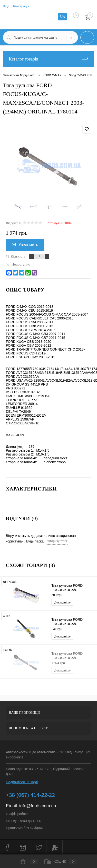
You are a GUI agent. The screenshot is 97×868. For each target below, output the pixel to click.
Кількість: (19, 256)
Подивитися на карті (22, 782)
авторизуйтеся (57, 541)
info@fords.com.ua (38, 806)
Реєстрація (21, 6)
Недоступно (18, 264)
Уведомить (25, 245)
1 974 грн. (59, 663)
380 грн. (57, 595)
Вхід (6, 6)
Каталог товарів (48, 59)
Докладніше (63, 602)
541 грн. (57, 629)
